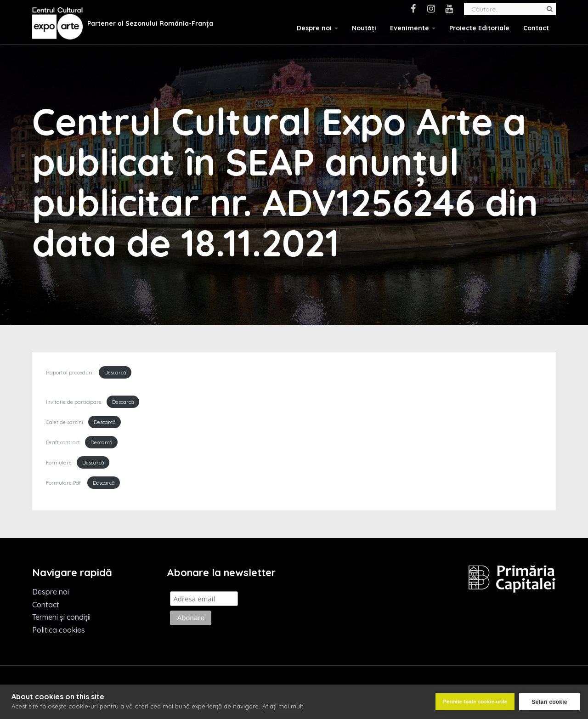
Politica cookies (59, 630)
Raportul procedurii (70, 373)
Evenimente (413, 28)
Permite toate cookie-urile (475, 702)
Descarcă (115, 373)
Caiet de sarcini (65, 422)
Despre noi (317, 28)
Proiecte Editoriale (479, 28)
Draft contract (63, 442)
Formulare (59, 463)
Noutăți (364, 28)
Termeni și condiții (61, 617)
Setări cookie (549, 702)
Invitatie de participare (74, 402)
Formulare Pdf (63, 483)
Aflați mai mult (283, 706)
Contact (536, 28)
